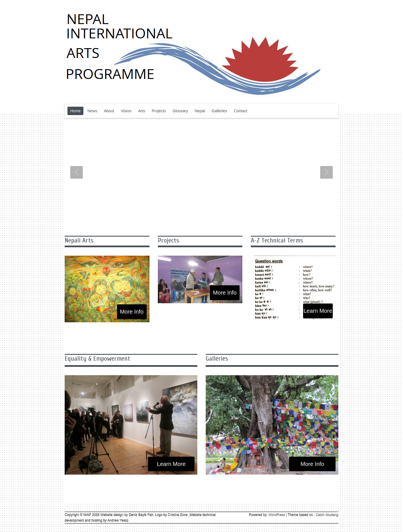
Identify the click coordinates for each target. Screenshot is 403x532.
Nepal (200, 111)
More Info (132, 312)
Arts (141, 111)
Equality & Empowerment (97, 359)
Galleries (219, 111)
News (92, 111)
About (109, 111)
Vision (126, 111)
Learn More (318, 311)
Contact (240, 111)
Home (75, 111)
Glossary (180, 111)
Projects (159, 111)
